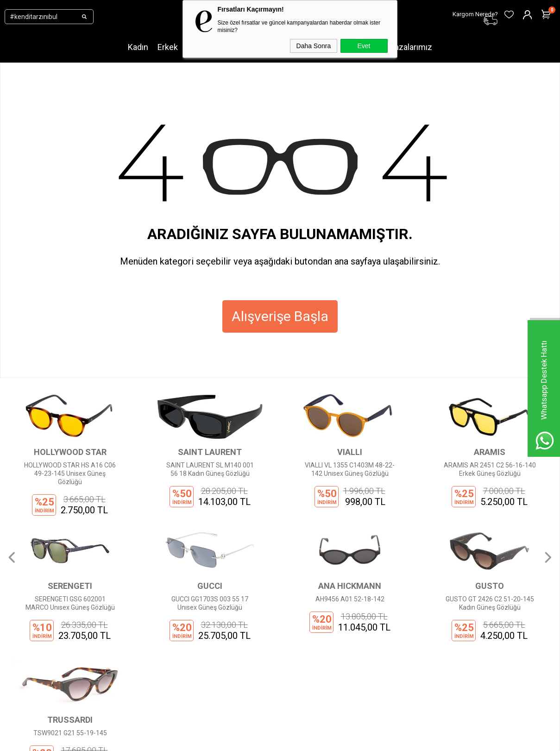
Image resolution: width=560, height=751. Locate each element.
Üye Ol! (251, 575)
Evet (364, 46)
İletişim (158, 589)
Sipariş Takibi (260, 603)
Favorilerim (257, 644)
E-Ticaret (253, 739)
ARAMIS (350, 452)
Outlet (63, 644)
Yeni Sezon (71, 575)
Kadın (138, 47)
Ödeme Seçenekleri (176, 631)
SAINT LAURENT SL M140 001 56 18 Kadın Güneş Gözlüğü (70, 469)
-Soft (233, 739)
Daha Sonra (314, 46)
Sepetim (253, 631)
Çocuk (63, 631)
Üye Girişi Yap (261, 589)
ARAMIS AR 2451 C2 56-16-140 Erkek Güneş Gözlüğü (350, 469)
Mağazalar (70, 658)
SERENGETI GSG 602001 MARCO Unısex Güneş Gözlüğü (490, 469)
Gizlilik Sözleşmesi (174, 617)
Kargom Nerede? (265, 617)
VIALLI (210, 452)
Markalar (67, 589)
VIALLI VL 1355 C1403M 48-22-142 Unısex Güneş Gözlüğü (210, 469)
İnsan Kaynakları (171, 658)
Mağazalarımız (406, 47)
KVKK (155, 603)
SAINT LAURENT (70, 452)
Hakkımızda (164, 575)
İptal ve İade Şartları (176, 644)
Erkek (168, 47)
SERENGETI (490, 452)
